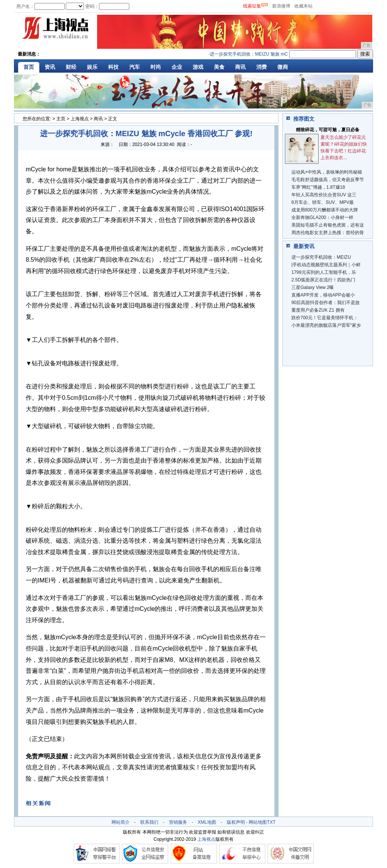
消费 (262, 67)
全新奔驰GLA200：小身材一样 (322, 217)
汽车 (135, 67)
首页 (29, 67)
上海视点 (80, 119)
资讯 (50, 67)
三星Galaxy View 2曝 (313, 287)
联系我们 (149, 822)
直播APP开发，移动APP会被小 (323, 295)
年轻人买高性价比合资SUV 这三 (324, 195)
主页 (61, 119)
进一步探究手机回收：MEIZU (321, 257)
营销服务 (178, 822)
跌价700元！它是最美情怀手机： (325, 318)
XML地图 (207, 822)
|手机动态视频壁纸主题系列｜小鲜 (326, 265)
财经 (71, 67)
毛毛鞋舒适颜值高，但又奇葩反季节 (328, 180)
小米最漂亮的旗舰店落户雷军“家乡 (326, 325)
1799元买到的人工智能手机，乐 (324, 272)
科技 (113, 67)
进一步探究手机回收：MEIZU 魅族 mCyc (253, 54)
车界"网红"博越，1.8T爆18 (318, 187)
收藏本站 (303, 6)
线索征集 (252, 6)
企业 (177, 67)
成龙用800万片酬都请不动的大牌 (325, 210)
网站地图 (258, 822)
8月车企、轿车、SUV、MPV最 (323, 202)
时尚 (156, 67)
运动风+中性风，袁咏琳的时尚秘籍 (327, 172)
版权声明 (236, 822)
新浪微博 (281, 6)
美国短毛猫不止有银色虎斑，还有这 (328, 225)
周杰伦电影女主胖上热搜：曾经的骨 (328, 233)
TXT (271, 822)
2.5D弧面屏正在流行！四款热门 (323, 280)
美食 (219, 67)
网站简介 (121, 822)
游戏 (198, 67)
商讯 (240, 67)
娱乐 (92, 67)
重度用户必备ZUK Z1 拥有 (318, 310)
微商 (283, 67)
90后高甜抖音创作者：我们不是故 (326, 303)
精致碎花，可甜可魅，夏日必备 (328, 130)
